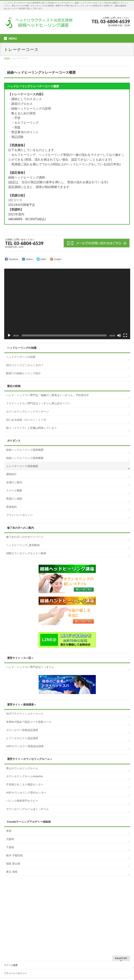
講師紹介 (11, 474)
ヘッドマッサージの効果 (21, 357)
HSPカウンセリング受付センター (26, 793)
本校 (9, 831)
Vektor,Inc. (85, 971)
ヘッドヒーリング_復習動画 (23, 545)
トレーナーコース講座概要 (22, 466)
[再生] (9, 335)
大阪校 (10, 839)
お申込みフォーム (13, 919)
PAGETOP (121, 888)
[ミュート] (119, 335)
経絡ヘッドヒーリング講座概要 (25, 450)
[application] (67, 304)
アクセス (9, 928)
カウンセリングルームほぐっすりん (27, 809)
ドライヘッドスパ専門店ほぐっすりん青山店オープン (38, 403)
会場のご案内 (14, 482)
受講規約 (11, 507)
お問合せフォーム (13, 911)
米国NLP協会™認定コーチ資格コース (29, 722)
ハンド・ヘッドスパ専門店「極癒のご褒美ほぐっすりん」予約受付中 (48, 395)
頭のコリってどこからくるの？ (25, 365)
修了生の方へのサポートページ (25, 537)
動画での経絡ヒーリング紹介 (23, 373)
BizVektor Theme (67, 971)
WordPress (50, 971)
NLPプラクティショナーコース (25, 714)
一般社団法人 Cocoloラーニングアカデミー (63, 967)
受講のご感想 (14, 499)
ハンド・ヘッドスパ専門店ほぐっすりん (30, 667)
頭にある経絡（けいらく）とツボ (26, 420)
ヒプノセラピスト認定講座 (22, 738)
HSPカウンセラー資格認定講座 (25, 746)
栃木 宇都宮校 (15, 855)
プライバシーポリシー (19, 515)
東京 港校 (12, 872)
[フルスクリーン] (125, 335)
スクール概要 (14, 490)
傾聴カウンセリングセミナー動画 (26, 553)
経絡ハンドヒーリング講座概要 (25, 458)
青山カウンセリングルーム (22, 768)
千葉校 (10, 847)
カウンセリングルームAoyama (24, 776)
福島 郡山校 (13, 864)
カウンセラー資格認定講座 (22, 730)
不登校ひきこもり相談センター (25, 784)
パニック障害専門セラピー (22, 801)
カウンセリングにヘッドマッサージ (27, 412)
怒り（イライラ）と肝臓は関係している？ (31, 428)
